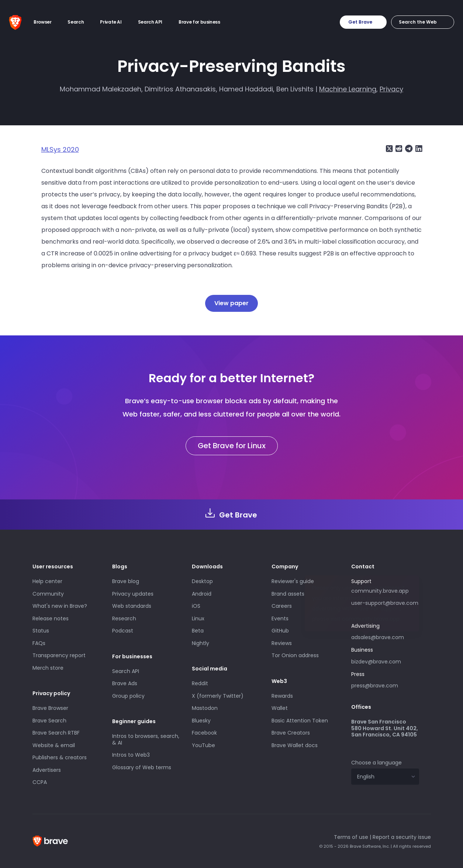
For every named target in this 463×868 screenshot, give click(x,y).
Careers (282, 606)
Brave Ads (125, 683)
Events (280, 618)
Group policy (128, 696)
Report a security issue (402, 837)
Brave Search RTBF (56, 733)
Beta (198, 631)
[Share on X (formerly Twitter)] (389, 149)
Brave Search (49, 721)
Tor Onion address (295, 655)
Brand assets (288, 594)
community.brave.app (380, 591)
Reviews (282, 643)
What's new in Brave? (60, 606)
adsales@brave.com (385, 637)
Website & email (54, 745)
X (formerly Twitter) (218, 696)
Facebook (204, 733)
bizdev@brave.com (376, 662)
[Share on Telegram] (408, 149)
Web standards (132, 606)
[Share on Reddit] (398, 149)
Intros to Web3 (131, 755)
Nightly (201, 643)
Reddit (200, 683)
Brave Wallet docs (295, 745)
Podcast (123, 631)
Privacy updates (133, 594)
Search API (126, 671)
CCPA (40, 782)
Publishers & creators (60, 757)
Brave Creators (291, 733)
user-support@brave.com (385, 603)
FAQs (39, 643)
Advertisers (47, 770)
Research (124, 618)
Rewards (282, 696)
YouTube (203, 745)
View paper (231, 303)
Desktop (202, 581)
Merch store (48, 668)
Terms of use (351, 837)
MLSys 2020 (60, 149)
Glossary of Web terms (142, 767)
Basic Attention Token (300, 721)
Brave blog (126, 581)
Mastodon (205, 708)
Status (41, 631)
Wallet (280, 708)
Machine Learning (348, 89)
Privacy (391, 89)
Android (202, 594)
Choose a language (376, 763)
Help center (47, 581)
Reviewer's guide (293, 581)
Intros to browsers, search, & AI (146, 739)
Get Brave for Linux (232, 446)
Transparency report (59, 655)
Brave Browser (50, 708)
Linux (198, 618)
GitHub (280, 631)
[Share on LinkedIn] (418, 149)
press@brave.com (375, 686)
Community (48, 594)
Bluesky (201, 721)
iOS (196, 606)
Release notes (51, 618)
